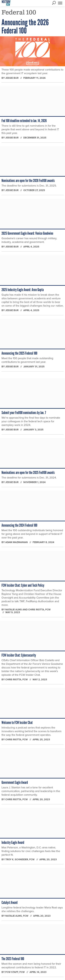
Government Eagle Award (15, 782)
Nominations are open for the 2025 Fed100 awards (28, 473)
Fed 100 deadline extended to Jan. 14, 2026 (24, 121)
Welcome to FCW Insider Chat (17, 723)
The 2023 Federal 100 (13, 959)
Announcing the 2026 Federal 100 (25, 27)
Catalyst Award (10, 902)
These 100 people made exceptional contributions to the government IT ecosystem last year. (32, 71)
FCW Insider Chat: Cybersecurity (19, 655)
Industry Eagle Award (13, 842)
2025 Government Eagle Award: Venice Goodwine (27, 233)
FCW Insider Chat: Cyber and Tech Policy (23, 585)
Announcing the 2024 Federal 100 (19, 525)
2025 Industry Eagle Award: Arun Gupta (23, 290)
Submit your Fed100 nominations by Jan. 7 (24, 413)
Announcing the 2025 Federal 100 (19, 353)
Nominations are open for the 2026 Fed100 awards (28, 181)
